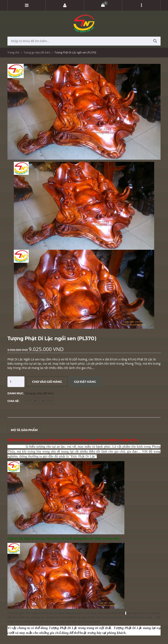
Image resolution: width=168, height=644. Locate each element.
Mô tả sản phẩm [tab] (24, 430)
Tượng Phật (123, 628)
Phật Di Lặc (16, 447)
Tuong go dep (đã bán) (37, 52)
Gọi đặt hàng (85, 382)
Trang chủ (13, 52)
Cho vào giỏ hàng (47, 382)
